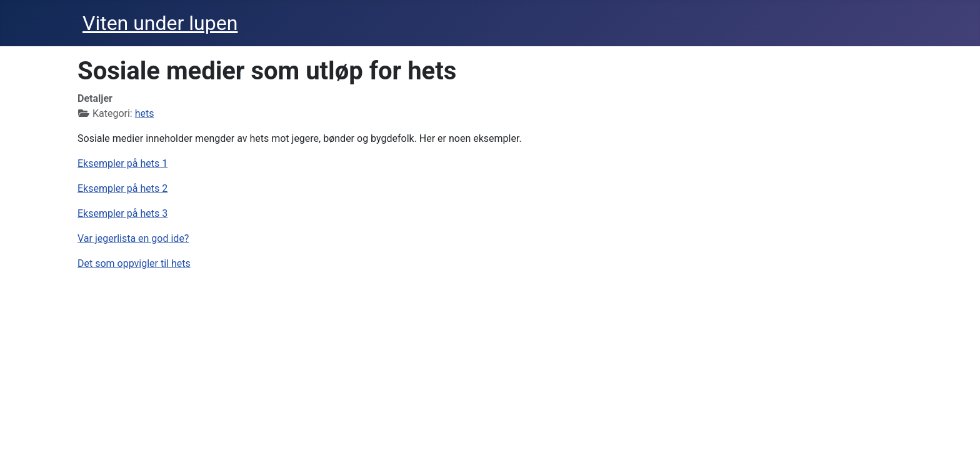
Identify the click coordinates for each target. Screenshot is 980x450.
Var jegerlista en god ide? (133, 238)
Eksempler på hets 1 (122, 163)
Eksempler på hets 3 (122, 213)
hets (145, 113)
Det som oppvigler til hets (134, 263)
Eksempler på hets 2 (122, 188)
